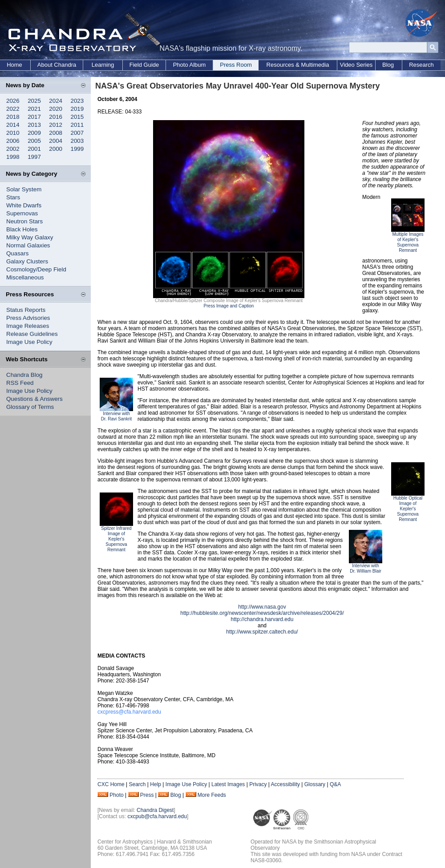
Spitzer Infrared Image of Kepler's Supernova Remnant (116, 539)
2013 (34, 125)
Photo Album (190, 65)
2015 (77, 117)
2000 (56, 149)
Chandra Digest (155, 810)
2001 (34, 149)
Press (147, 795)
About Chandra (57, 65)
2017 (34, 117)
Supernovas (22, 213)
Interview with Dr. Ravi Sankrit (116, 416)
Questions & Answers (34, 399)
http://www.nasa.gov (262, 607)
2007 (77, 133)
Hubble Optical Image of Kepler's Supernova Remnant (408, 509)
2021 (34, 109)
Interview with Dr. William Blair (366, 568)
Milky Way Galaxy (30, 237)
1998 (13, 157)
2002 (13, 149)
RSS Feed (20, 383)
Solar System (24, 189)
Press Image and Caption (229, 306)
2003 (77, 141)
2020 (56, 109)
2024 (56, 101)
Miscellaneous (25, 277)
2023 (77, 101)
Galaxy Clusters (27, 261)
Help (156, 784)
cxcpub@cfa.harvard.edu (157, 816)
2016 (56, 117)
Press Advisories (28, 318)
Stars (13, 197)
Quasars (17, 253)
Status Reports (26, 310)
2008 (56, 133)
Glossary (315, 784)
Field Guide (144, 65)
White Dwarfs (24, 205)
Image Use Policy (29, 342)
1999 (77, 149)
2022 (13, 109)
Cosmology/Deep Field (36, 269)
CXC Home (111, 784)
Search (137, 784)
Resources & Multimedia (298, 65)
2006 (13, 141)
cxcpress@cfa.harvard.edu (129, 712)
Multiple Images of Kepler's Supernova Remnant (408, 242)
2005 (34, 141)
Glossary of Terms (30, 407)
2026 (13, 101)
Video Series (356, 65)
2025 (34, 101)
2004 (56, 141)
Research (421, 65)
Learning (103, 65)
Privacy (258, 784)
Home (14, 65)
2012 (56, 125)
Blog (388, 65)
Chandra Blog (24, 375)
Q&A (335, 784)
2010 (13, 133)
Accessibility (285, 784)
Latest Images (228, 784)
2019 (77, 109)
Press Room (236, 65)
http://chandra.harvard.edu (262, 619)
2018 (13, 117)
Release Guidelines (32, 334)
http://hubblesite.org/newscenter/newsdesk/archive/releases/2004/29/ (262, 613)
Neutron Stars (24, 221)
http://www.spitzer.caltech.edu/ (262, 632)
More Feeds (212, 795)
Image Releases (28, 326)
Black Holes (22, 229)
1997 (34, 157)
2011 (77, 125)
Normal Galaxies (28, 245)
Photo (116, 795)
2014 (13, 125)
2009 (34, 133)
